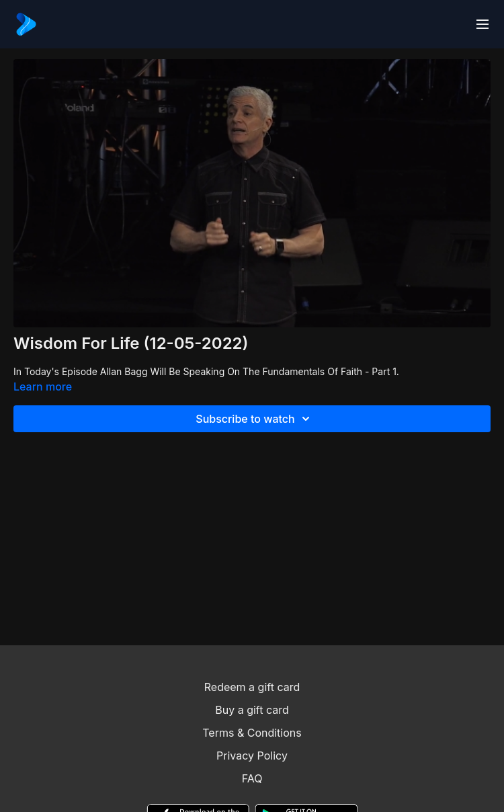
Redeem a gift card (252, 687)
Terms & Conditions (252, 733)
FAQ (252, 778)
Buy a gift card (252, 710)
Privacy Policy (252, 756)
